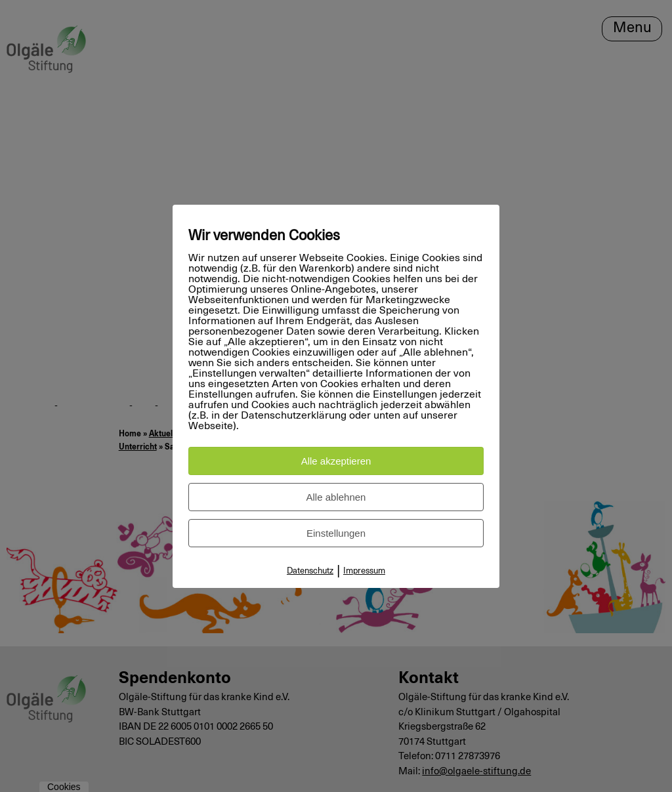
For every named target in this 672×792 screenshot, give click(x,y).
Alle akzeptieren (336, 461)
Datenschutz (310, 571)
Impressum (364, 571)
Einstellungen (336, 533)
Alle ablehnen (336, 497)
